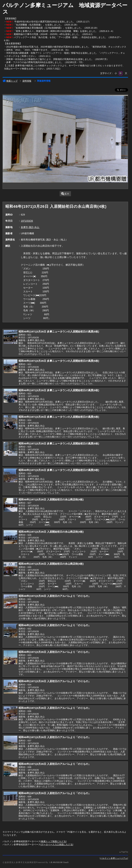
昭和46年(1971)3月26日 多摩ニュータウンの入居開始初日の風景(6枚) (59, 332)
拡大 (65, 194)
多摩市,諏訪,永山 (30, 227)
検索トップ (10, 81)
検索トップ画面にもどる (54, 841)
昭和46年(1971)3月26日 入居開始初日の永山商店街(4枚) (51, 499)
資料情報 (27, 81)
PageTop (125, 852)
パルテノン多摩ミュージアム (114, 858)
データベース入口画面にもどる (57, 844)
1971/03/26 (27, 221)
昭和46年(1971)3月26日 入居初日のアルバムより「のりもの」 (55, 596)
